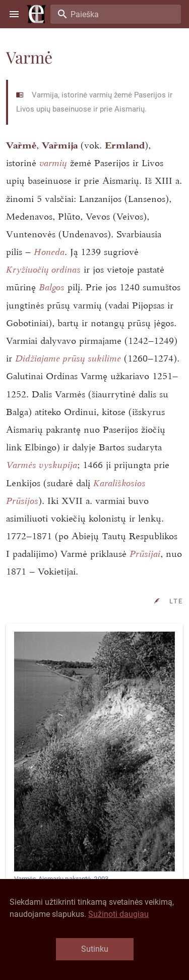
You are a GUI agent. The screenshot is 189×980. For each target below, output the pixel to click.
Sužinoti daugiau (118, 914)
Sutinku (95, 949)
